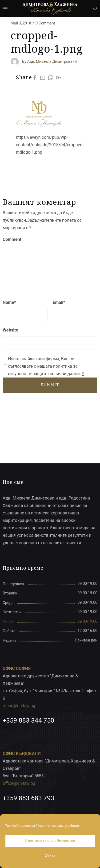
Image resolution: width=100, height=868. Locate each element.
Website (10, 330)
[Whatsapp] (51, 78)
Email (59, 302)
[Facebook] (35, 78)
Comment (12, 239)
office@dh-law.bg (19, 706)
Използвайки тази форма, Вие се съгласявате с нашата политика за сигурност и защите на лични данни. (46, 366)
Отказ (50, 855)
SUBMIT (50, 385)
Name (9, 302)
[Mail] (43, 78)
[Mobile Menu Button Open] (5, 9)
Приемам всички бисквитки (50, 841)
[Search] (95, 9)
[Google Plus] (59, 78)
